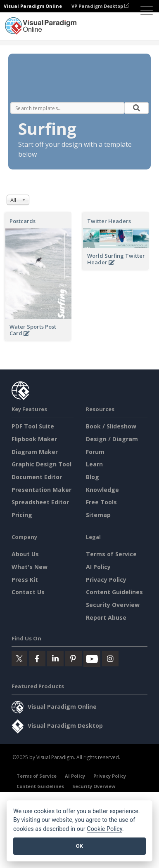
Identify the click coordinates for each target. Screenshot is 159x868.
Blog (93, 477)
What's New (30, 567)
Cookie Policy (104, 829)
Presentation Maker (42, 490)
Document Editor (37, 477)
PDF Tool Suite (33, 426)
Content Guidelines (114, 592)
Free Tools (101, 502)
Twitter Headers (109, 221)
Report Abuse (106, 617)
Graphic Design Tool (42, 464)
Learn (94, 464)
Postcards (23, 221)
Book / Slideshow (111, 426)
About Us (25, 554)
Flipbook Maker (34, 439)
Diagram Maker (35, 452)
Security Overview (113, 605)
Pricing (22, 515)
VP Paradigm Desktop (100, 6)
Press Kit (25, 580)
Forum (95, 452)
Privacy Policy (106, 580)
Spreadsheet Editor (40, 502)
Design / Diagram (112, 439)
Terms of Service (111, 554)
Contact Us (28, 592)
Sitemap (98, 515)
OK (79, 846)
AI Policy (98, 567)
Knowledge (102, 490)
